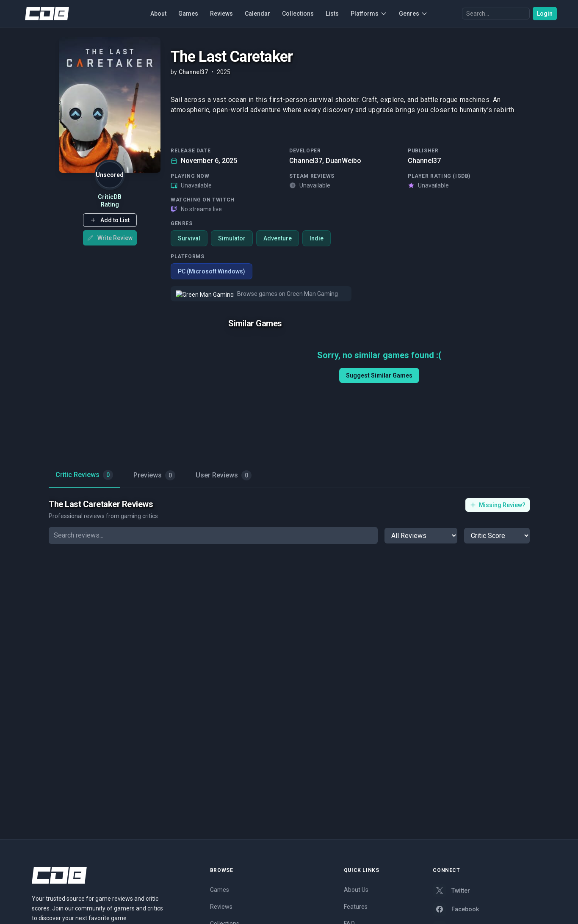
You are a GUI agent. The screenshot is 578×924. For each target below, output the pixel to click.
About (158, 14)
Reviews (221, 14)
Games (188, 14)
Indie (317, 238)
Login (545, 14)
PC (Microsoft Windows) (212, 271)
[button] (109, 220)
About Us (356, 890)
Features (356, 907)
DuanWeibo (343, 161)
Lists (332, 14)
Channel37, (307, 161)
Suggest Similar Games (379, 375)
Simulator (232, 238)
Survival (189, 238)
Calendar (257, 14)
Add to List (109, 220)
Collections (298, 14)
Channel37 (424, 161)
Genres (413, 14)
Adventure (278, 238)
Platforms (369, 14)
